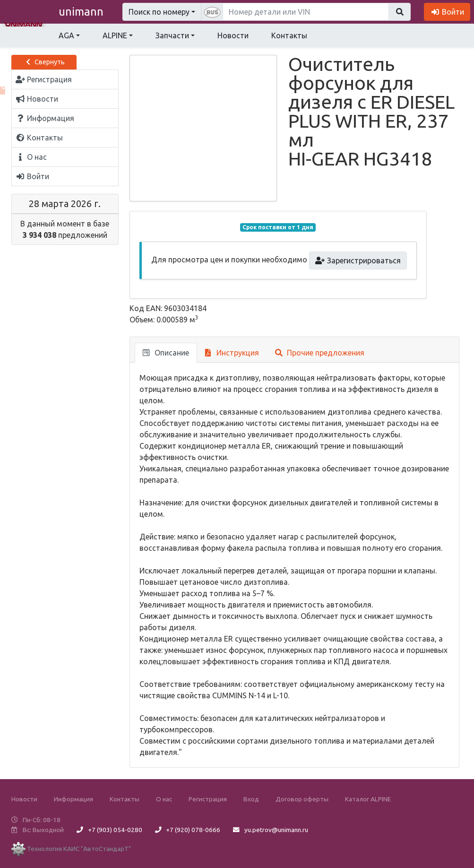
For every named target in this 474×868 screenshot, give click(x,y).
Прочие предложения (320, 353)
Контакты (289, 35)
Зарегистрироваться (358, 260)
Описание (166, 353)
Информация (73, 799)
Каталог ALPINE (368, 799)
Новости (233, 35)
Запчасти (172, 35)
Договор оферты (302, 799)
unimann (81, 12)
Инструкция (232, 353)
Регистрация (208, 799)
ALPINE (115, 35)
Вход (251, 799)
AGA (66, 35)
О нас (164, 799)
